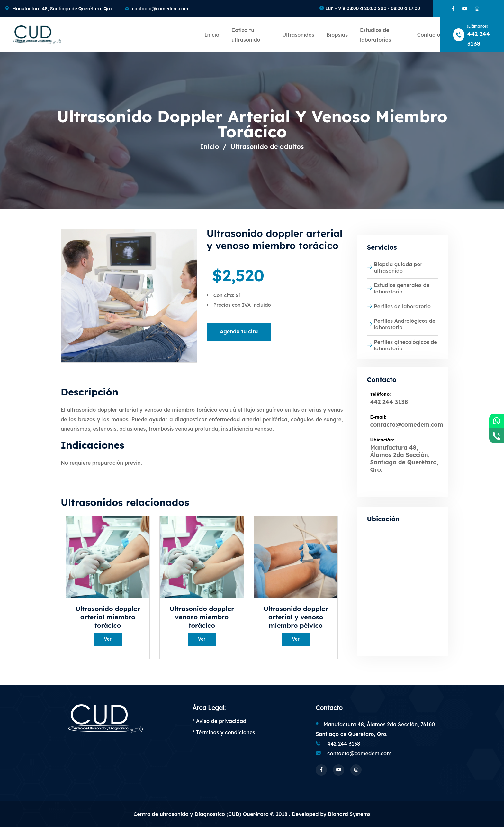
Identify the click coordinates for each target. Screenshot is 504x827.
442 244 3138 (389, 402)
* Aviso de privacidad (220, 721)
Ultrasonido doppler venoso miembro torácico (202, 617)
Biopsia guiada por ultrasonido (395, 267)
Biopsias (337, 35)
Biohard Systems (349, 814)
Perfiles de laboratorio (399, 306)
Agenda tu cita (239, 331)
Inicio (212, 35)
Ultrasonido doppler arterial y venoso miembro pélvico (296, 617)
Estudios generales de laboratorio (398, 288)
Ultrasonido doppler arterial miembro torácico (108, 617)
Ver (108, 639)
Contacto (429, 35)
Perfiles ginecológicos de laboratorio (402, 345)
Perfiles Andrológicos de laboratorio (401, 324)
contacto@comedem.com (160, 9)
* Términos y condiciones (224, 732)
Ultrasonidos (298, 35)
